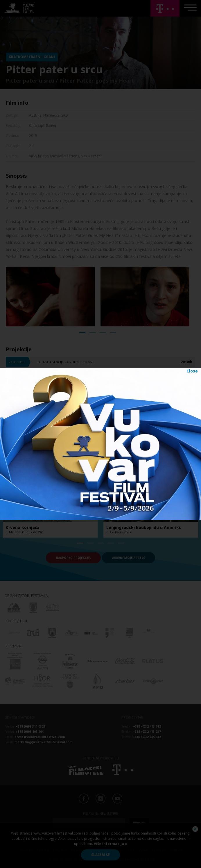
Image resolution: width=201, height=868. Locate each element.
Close (192, 371)
